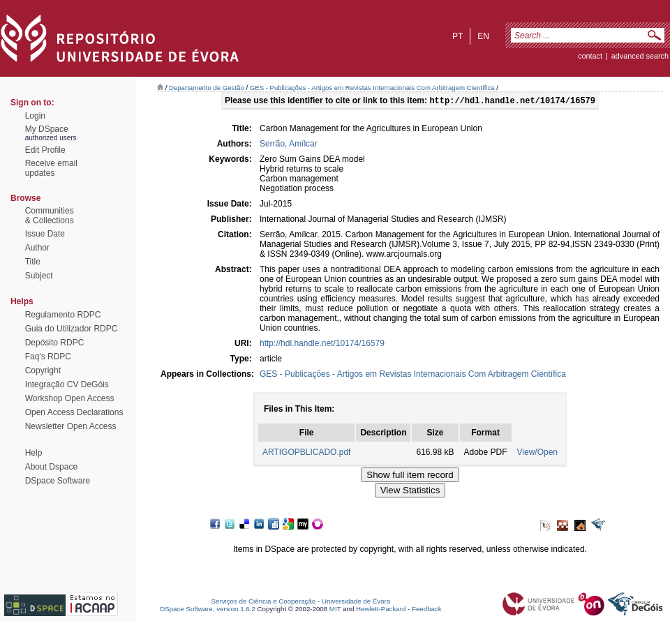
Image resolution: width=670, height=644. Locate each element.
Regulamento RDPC (63, 315)
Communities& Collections (50, 216)
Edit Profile (45, 150)
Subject (39, 276)
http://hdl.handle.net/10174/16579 (322, 345)
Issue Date (45, 234)
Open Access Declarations (74, 412)
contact (590, 56)
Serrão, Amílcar (289, 145)
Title (33, 262)
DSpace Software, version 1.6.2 (208, 610)
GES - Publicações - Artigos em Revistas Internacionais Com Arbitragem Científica (372, 88)
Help (34, 453)
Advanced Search (640, 56)
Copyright (43, 370)
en (483, 36)
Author (37, 248)
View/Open (537, 454)
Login (35, 116)
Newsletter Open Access (71, 426)
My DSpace (47, 129)
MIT (335, 610)
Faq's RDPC (48, 357)
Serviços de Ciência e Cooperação (264, 602)
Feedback (427, 610)
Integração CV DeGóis (67, 384)
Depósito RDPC (55, 343)
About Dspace (51, 467)
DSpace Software (58, 481)
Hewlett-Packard (381, 610)
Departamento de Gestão (207, 88)
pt (457, 36)
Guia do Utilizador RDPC (72, 329)
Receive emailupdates (51, 168)
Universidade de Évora (356, 602)
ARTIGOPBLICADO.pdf (307, 454)
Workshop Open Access (70, 398)
